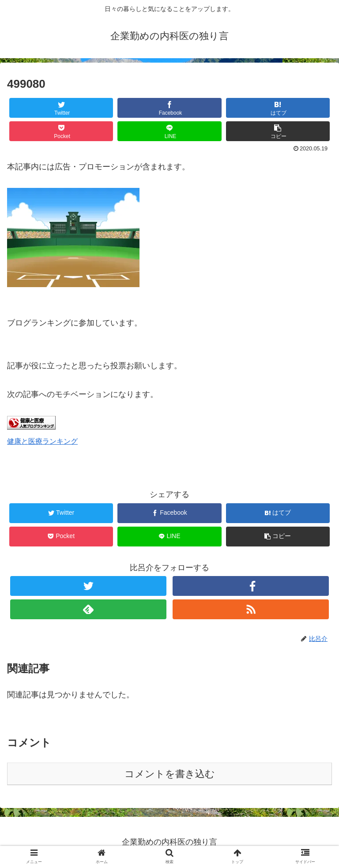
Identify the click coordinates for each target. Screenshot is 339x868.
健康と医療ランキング (42, 441)
